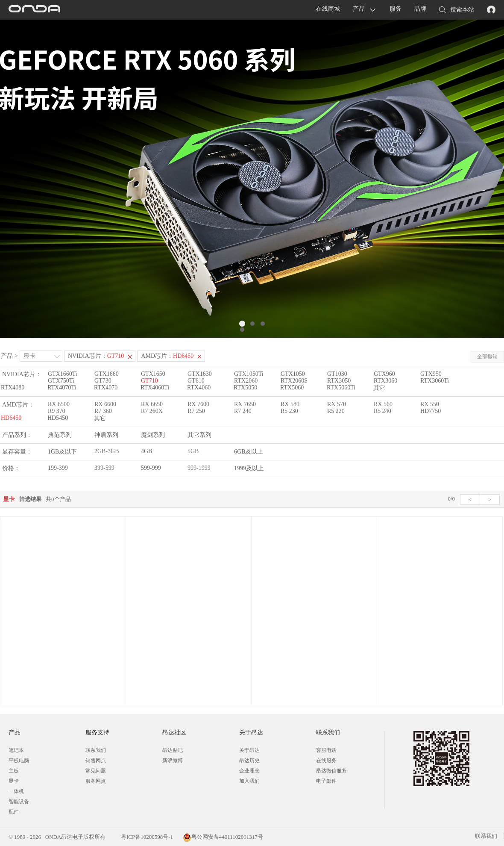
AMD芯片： (167, 356)
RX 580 (290, 404)
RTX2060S (294, 381)
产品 (359, 9)
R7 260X (152, 411)
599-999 (151, 468)
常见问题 (96, 771)
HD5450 (58, 418)
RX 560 (383, 404)
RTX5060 (292, 388)
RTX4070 (106, 388)
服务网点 (96, 781)
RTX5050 (245, 388)
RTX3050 (339, 381)
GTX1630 (200, 374)
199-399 (58, 468)
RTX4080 (13, 388)
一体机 (16, 791)
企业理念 (249, 771)
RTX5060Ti (341, 388)
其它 (379, 388)
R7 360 (103, 411)
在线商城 (328, 9)
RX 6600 (105, 404)
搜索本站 (457, 10)
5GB (193, 451)
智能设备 (19, 802)
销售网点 (96, 761)
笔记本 (16, 750)
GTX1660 (107, 374)
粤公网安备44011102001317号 (223, 837)
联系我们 (96, 750)
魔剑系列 (153, 435)
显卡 (29, 356)
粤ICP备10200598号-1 (146, 837)
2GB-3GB (107, 451)
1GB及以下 (62, 452)
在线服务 (326, 761)
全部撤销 (487, 357)
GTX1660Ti (63, 374)
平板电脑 (19, 761)
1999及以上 (249, 468)
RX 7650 (245, 404)
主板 (14, 771)
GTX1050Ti (249, 374)
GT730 (103, 381)
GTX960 (384, 374)
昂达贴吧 (173, 750)
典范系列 (60, 435)
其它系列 (199, 435)
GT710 (149, 381)
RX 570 (337, 404)
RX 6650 (152, 404)
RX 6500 (59, 404)
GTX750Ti (61, 381)
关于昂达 (249, 750)
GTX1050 (293, 374)
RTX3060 (385, 381)
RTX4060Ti (155, 388)
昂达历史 (249, 761)
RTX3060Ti (435, 381)
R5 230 (289, 411)
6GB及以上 (249, 452)
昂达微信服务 (331, 771)
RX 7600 (198, 404)
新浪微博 (173, 761)
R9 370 (57, 411)
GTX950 (431, 374)
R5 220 (336, 411)
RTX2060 (246, 381)
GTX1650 (153, 374)
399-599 (104, 468)
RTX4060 (199, 388)
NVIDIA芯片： (96, 356)
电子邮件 (326, 781)
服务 (396, 9)
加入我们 (249, 781)
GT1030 (337, 374)
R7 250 (196, 411)
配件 (14, 812)
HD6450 (11, 418)
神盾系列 (106, 435)
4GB (147, 451)
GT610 (196, 381)
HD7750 (431, 411)
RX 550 (430, 404)
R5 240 (382, 411)
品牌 (420, 9)
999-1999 (199, 468)
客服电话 (326, 750)
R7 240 (243, 411)
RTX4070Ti (62, 388)
